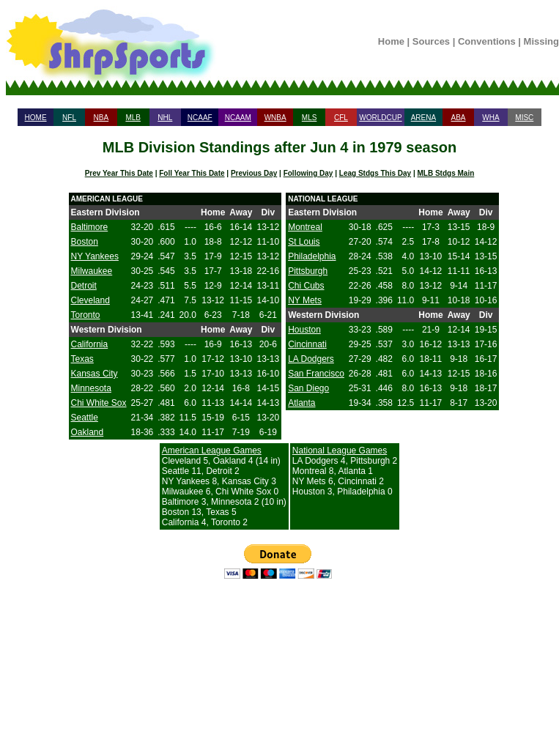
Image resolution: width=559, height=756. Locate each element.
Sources (431, 41)
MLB (133, 118)
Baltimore (90, 227)
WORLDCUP (380, 118)
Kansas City (95, 374)
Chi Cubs (306, 286)
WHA (490, 118)
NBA (101, 118)
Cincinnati (307, 344)
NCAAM (238, 118)
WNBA (275, 118)
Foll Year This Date (192, 173)
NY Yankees (95, 256)
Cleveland (90, 300)
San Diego (308, 388)
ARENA (423, 118)
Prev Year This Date (119, 173)
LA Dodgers (311, 359)
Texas (82, 359)
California (90, 344)
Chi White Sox (99, 403)
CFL (341, 118)
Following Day (308, 173)
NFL (69, 118)
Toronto (86, 315)
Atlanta (301, 403)
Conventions (487, 41)
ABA (458, 118)
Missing (541, 41)
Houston (304, 330)
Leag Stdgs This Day (375, 173)
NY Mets (305, 300)
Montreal (305, 227)
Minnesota (91, 388)
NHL (165, 118)
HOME (36, 118)
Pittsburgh (308, 271)
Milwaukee (92, 271)
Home (391, 41)
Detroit (84, 286)
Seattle (85, 418)
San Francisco (316, 374)
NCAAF (200, 118)
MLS (310, 118)
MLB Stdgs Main (446, 173)
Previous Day (254, 173)
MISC (524, 118)
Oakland (88, 432)
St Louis (304, 242)
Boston (85, 242)
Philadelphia (312, 256)
